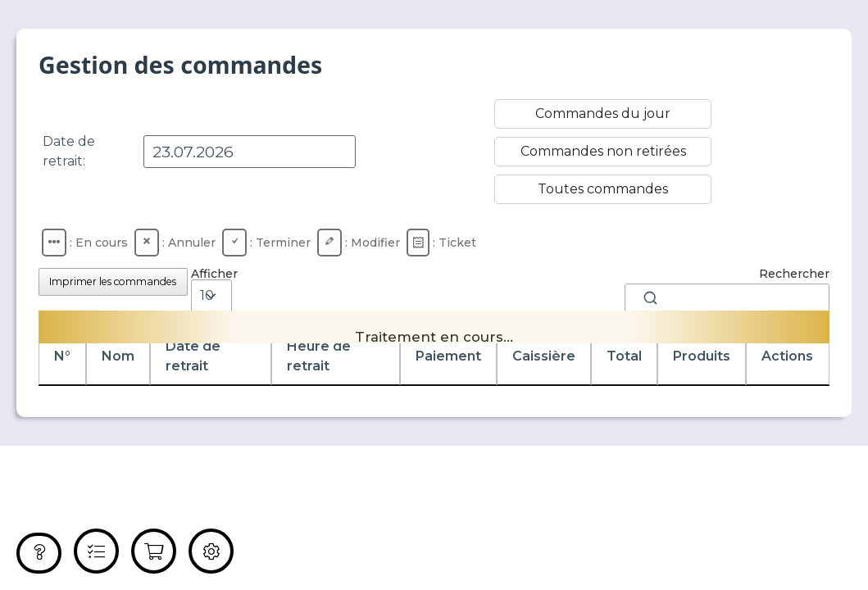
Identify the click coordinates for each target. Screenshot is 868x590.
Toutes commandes (603, 189)
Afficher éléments (219, 296)
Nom (118, 356)
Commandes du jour (603, 113)
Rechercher (727, 290)
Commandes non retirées (603, 151)
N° (62, 356)
